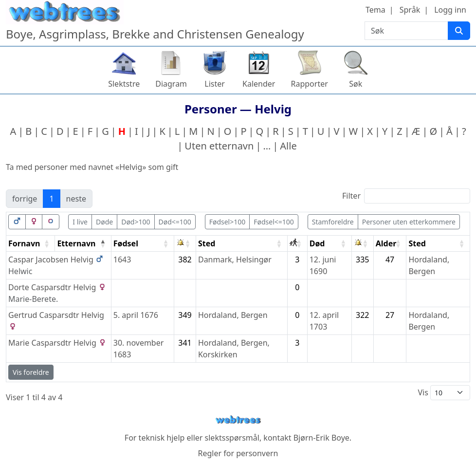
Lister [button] (215, 84)
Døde (104, 222)
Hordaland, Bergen (233, 315)
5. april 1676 (136, 315)
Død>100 (136, 222)
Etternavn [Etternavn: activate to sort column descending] (76, 243)
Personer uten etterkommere (409, 222)
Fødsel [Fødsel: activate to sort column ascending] (126, 243)
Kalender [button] (259, 84)
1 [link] (51, 199)
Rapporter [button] (309, 84)
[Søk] (459, 31)
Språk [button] (410, 10)
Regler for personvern (238, 453)
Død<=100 (175, 222)
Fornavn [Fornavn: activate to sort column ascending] (24, 243)
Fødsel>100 (228, 222)
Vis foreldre (31, 372)
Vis (444, 393)
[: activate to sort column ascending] (185, 244)
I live (80, 222)
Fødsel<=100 (274, 222)
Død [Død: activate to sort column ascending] (317, 243)
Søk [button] (356, 84)
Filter (406, 196)
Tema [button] (375, 10)
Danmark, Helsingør (235, 259)
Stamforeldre (333, 222)
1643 (122, 259)
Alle (288, 146)
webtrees (238, 420)
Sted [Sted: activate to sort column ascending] (207, 243)
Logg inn (450, 10)
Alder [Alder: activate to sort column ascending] (386, 243)
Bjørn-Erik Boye (321, 438)
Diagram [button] (171, 84)
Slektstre (124, 84)
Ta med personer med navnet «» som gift (92, 167)
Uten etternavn (219, 146)
